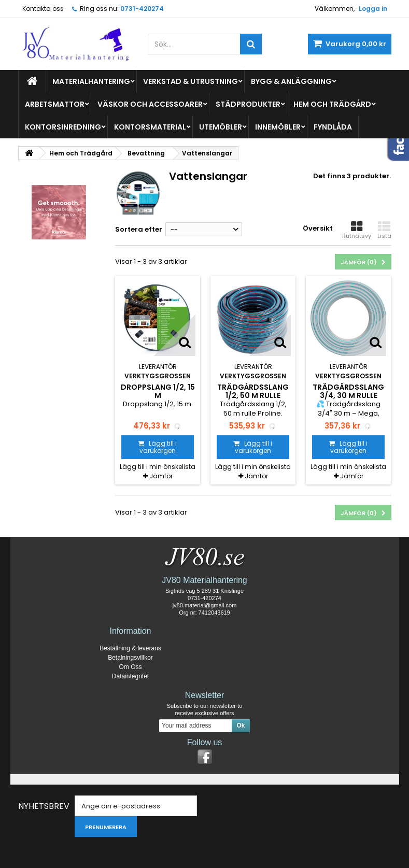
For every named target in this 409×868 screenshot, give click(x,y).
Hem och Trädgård (332, 104)
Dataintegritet (130, 676)
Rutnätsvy (357, 230)
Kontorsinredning (63, 127)
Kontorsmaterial (150, 127)
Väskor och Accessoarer (150, 104)
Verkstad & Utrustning (191, 81)
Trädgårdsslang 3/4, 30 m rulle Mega (348, 396)
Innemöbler (278, 127)
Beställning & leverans (130, 648)
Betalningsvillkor (130, 658)
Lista (384, 230)
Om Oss (131, 667)
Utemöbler (221, 127)
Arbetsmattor (55, 104)
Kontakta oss (43, 9)
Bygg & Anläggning (291, 81)
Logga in (373, 9)
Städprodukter (248, 104)
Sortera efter (139, 229)
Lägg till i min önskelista (158, 467)
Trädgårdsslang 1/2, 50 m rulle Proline (253, 396)
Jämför (161, 476)
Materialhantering (91, 81)
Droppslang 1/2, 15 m (158, 391)
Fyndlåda (333, 127)
